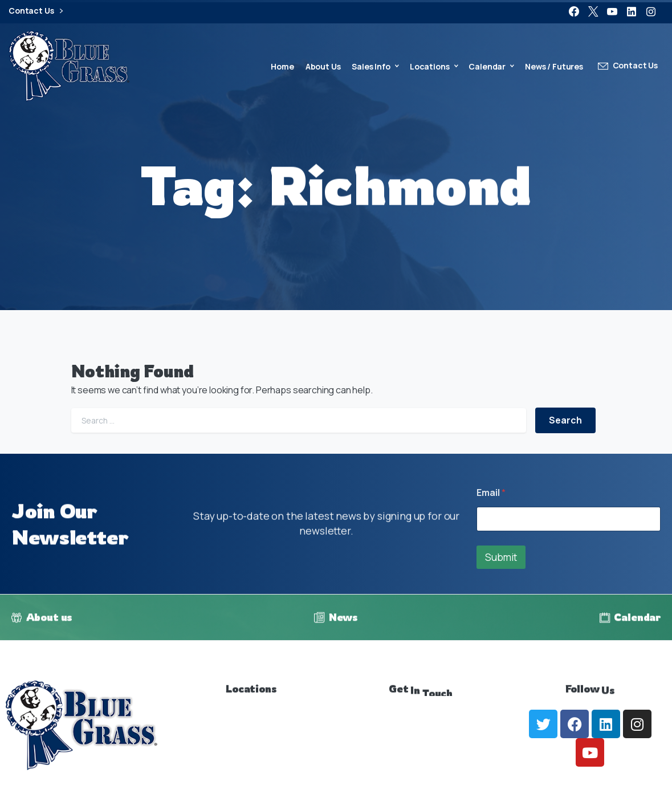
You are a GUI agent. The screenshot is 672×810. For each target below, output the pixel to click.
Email (491, 493)
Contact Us (36, 11)
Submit (501, 557)
